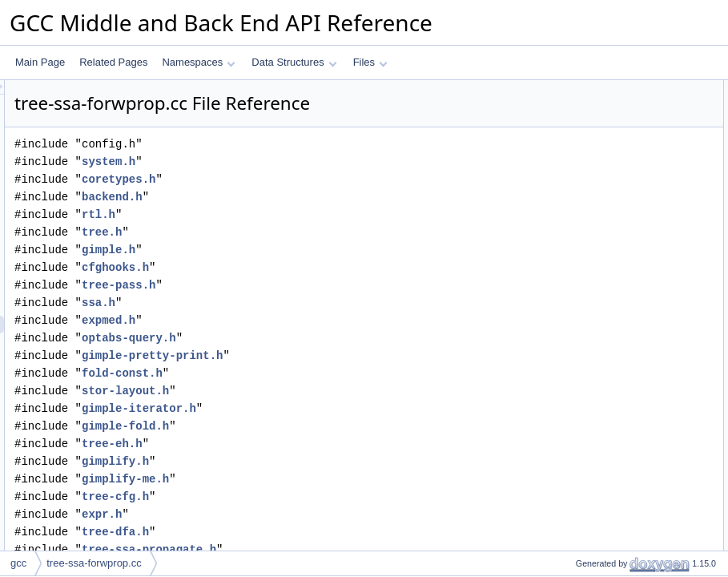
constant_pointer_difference (621, 494)
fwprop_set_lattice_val (610, 265)
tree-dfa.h (316, 532)
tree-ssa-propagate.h (349, 549)
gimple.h (309, 250)
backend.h (312, 197)
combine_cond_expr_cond (619, 353)
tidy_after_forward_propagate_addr (637, 424)
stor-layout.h (326, 391)
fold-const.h (322, 373)
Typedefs (569, 177)
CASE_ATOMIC (596, 159)
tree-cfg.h (316, 496)
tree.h (302, 232)
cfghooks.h (316, 267)
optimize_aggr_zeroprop (614, 530)
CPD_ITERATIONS (603, 142)
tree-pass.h (319, 285)
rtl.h (299, 214)
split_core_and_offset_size (619, 547)
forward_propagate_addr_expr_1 (632, 442)
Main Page (40, 62)
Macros (565, 124)
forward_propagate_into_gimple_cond (643, 406)
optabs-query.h (329, 338)
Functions (570, 212)
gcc (18, 563)
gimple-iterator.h (339, 408)
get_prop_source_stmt (610, 301)
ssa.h (299, 303)
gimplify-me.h (326, 479)
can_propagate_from (607, 318)
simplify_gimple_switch (611, 477)
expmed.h (309, 320)
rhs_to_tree (587, 248)
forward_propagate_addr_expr (627, 230)
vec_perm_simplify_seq (612, 195)
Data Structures (294, 62)
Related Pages (113, 62)
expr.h (302, 514)
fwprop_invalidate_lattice (615, 283)
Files (370, 62)
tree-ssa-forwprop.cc (94, 563)
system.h (309, 161)
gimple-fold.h (326, 426)
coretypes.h (319, 179)
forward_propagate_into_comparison (640, 389)
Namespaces (198, 62)
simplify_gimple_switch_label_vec (634, 459)
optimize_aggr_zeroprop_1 (619, 512)
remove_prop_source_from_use (630, 336)
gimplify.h (316, 461)
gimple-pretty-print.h (352, 355)
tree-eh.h (312, 444)
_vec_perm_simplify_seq (615, 107)
